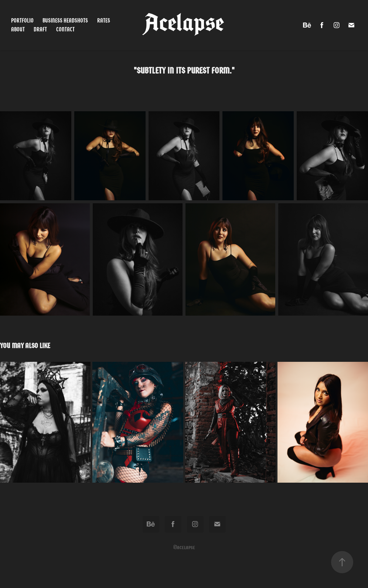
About (18, 29)
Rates (104, 21)
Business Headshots (65, 21)
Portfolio (22, 21)
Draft (40, 29)
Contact (65, 29)
